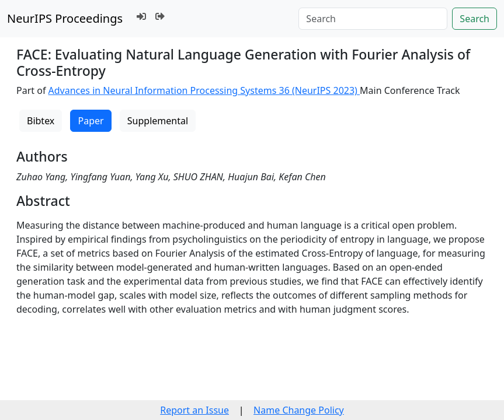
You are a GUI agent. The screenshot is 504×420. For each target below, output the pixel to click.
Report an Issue (194, 410)
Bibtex (41, 121)
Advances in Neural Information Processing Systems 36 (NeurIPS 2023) (204, 90)
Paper (91, 121)
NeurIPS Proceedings (65, 18)
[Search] (373, 19)
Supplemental (158, 121)
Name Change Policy (299, 410)
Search (475, 19)
